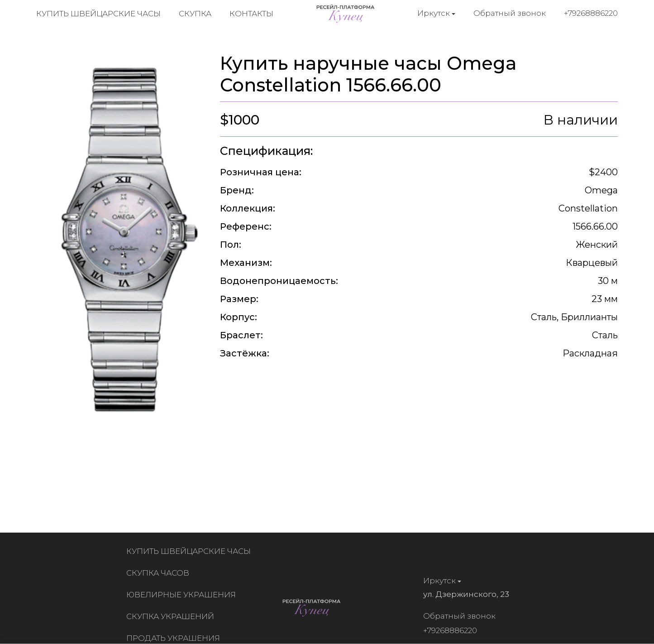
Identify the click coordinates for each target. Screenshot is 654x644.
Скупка (195, 14)
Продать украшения (175, 638)
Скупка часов (160, 573)
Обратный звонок (510, 13)
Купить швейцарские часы (98, 14)
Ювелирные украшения (183, 595)
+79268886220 (591, 13)
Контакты (251, 14)
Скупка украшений (172, 616)
